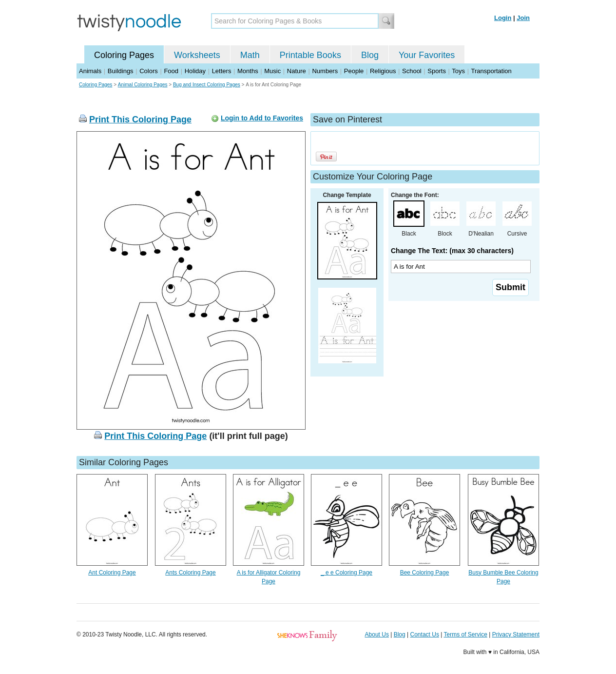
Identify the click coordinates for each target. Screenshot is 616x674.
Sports (437, 71)
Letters (222, 71)
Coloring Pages (124, 55)
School (412, 71)
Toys (458, 71)
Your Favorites (427, 55)
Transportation (491, 71)
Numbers (325, 71)
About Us (377, 634)
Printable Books (310, 55)
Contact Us (425, 634)
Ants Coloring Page (190, 573)
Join (523, 18)
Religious (383, 71)
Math (250, 55)
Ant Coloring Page (112, 573)
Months (248, 71)
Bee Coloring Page (425, 573)
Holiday (195, 71)
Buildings (121, 71)
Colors (149, 71)
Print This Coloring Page (140, 119)
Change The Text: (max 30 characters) (452, 251)
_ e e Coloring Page (346, 573)
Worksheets (197, 55)
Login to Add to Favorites (262, 118)
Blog (370, 55)
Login (503, 18)
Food (171, 71)
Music (272, 71)
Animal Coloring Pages (143, 85)
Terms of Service (465, 634)
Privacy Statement (516, 634)
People (354, 71)
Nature (297, 71)
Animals (90, 71)
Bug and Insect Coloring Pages (207, 85)
